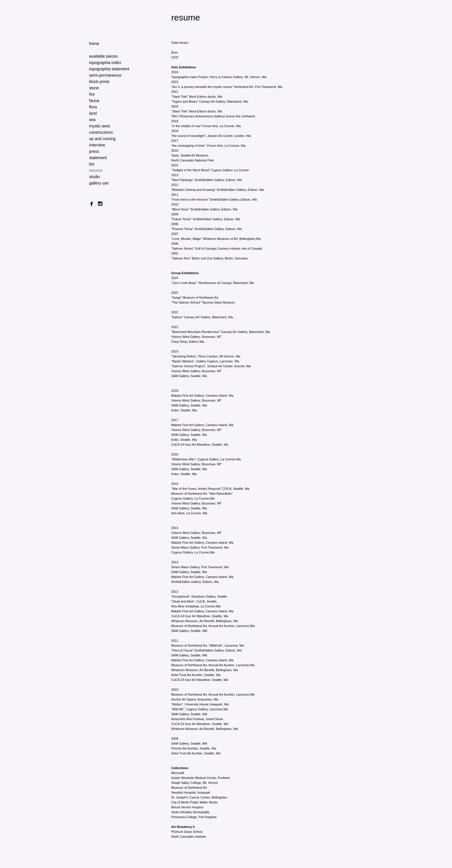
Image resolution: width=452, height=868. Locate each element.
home (94, 44)
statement (98, 158)
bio (92, 164)
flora (93, 107)
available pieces (103, 56)
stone (94, 88)
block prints (99, 82)
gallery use (99, 183)
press (94, 151)
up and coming (102, 139)
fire (92, 94)
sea (92, 120)
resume (96, 170)
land (93, 113)
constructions (101, 132)
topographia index (105, 63)
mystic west (99, 126)
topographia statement (109, 69)
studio (94, 177)
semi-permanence (105, 75)
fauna (94, 101)
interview (97, 145)
